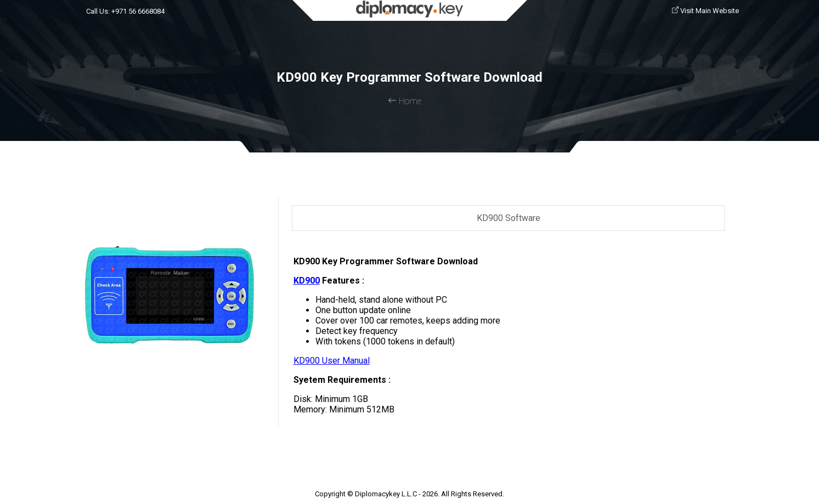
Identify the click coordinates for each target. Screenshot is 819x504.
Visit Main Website (705, 11)
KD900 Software (509, 218)
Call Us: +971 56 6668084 (125, 11)
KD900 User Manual (332, 361)
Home (405, 101)
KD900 (307, 281)
